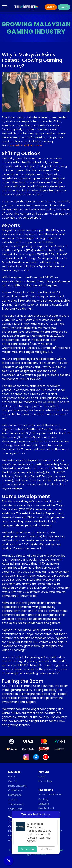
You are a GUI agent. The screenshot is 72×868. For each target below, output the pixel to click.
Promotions (15, 795)
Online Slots (15, 790)
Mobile (42, 777)
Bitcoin (12, 777)
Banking (43, 799)
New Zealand (46, 808)
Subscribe (27, 849)
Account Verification (50, 794)
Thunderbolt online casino (24, 145)
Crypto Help (15, 809)
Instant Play (45, 781)
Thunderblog (16, 804)
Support (13, 799)
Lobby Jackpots (17, 786)
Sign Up (51, 7)
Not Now (46, 849)
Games (13, 781)
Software (44, 804)
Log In (64, 7)
